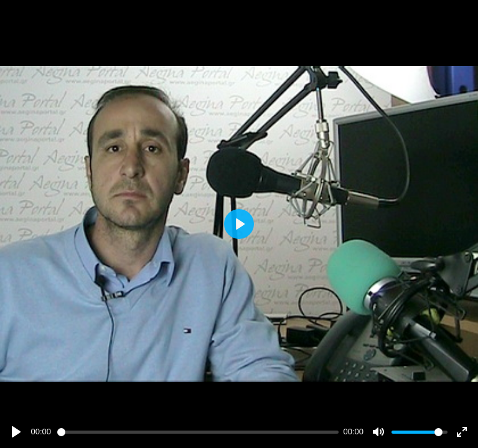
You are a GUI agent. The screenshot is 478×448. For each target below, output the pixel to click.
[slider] (198, 432)
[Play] (16, 432)
